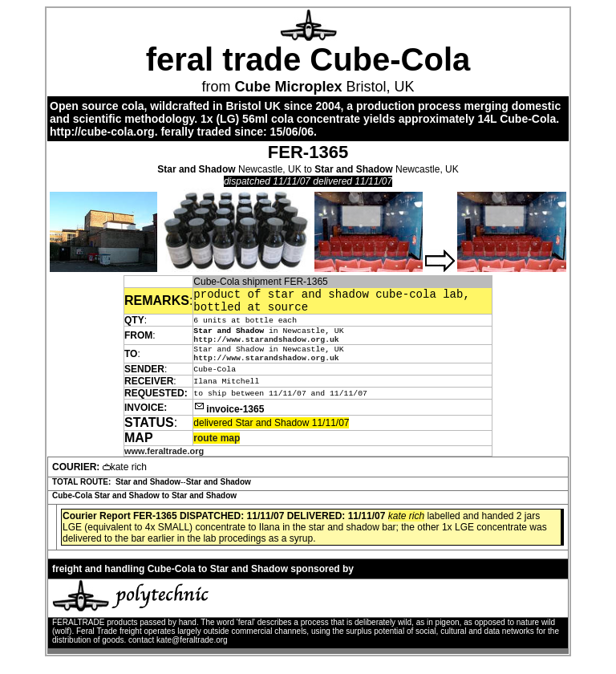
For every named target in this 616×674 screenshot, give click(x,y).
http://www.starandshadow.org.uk (266, 347)
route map (217, 449)
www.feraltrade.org (164, 462)
